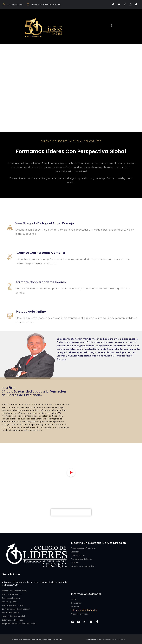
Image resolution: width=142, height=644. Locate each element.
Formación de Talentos (81, 559)
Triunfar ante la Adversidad (83, 566)
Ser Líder (75, 552)
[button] (112, 26)
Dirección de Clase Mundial (14, 591)
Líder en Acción (78, 555)
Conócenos (76, 603)
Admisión (75, 607)
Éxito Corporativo (10, 602)
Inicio (73, 599)
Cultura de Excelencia (12, 594)
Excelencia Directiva (11, 598)
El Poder (75, 563)
